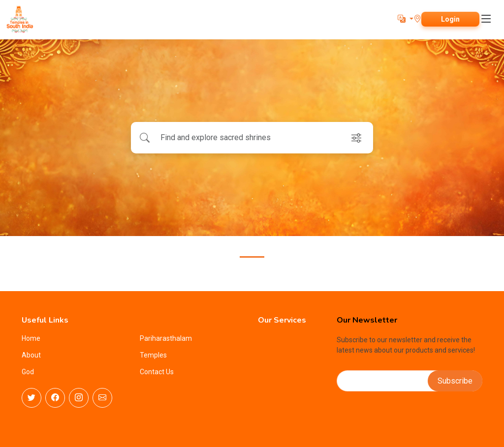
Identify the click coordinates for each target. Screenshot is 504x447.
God (28, 372)
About (31, 355)
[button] (406, 19)
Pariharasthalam (166, 338)
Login (450, 19)
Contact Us (157, 372)
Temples (153, 355)
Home (31, 338)
